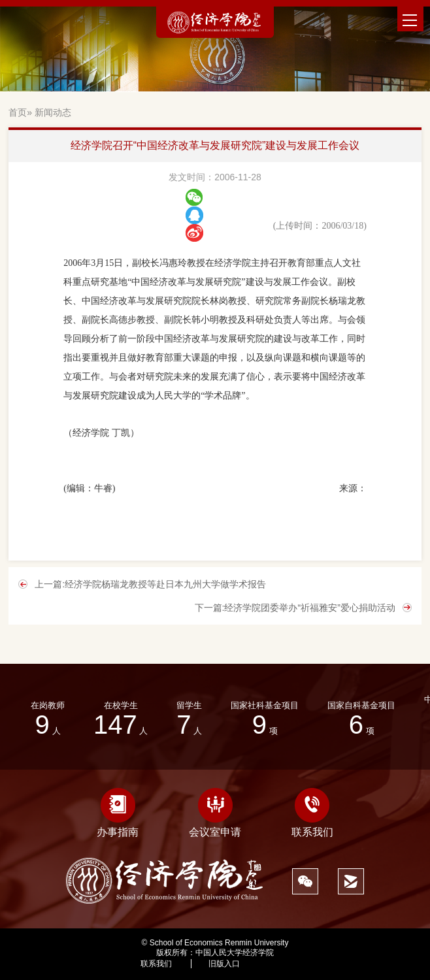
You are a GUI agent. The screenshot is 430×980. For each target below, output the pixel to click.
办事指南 (118, 813)
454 (283, 964)
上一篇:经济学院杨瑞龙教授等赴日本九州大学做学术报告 (150, 584)
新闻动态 (53, 112)
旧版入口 (224, 964)
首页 (18, 112)
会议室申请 (215, 813)
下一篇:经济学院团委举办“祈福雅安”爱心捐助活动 (295, 608)
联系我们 (312, 813)
